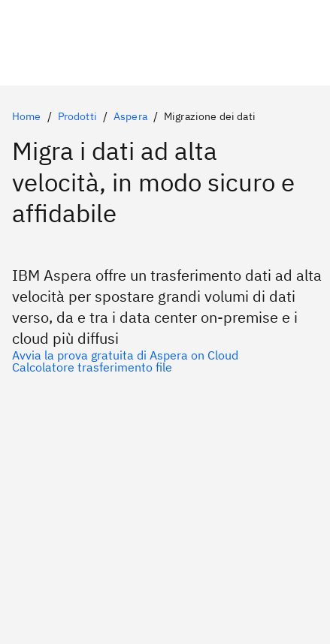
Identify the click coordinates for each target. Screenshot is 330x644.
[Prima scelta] (165, 355)
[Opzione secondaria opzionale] (165, 367)
